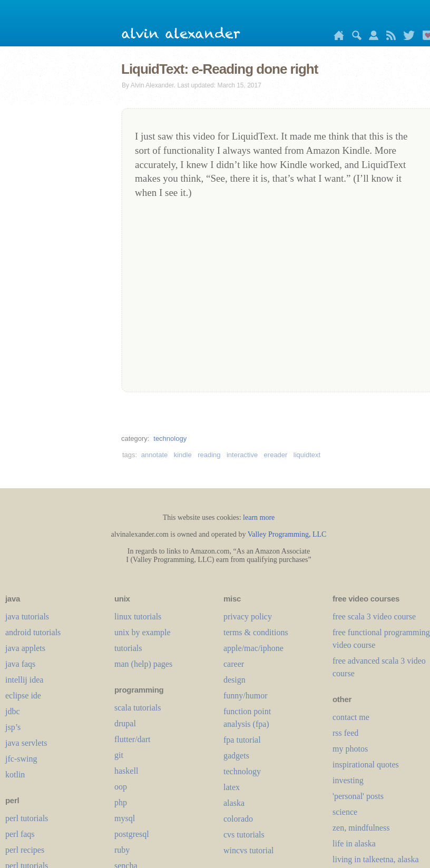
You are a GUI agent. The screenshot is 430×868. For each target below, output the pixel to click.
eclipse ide (23, 696)
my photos (350, 749)
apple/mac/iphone (253, 648)
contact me (351, 717)
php (121, 802)
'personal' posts (358, 796)
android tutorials (33, 632)
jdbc (13, 711)
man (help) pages (143, 664)
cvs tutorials (244, 835)
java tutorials (27, 617)
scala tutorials (138, 708)
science (345, 812)
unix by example (143, 632)
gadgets (236, 756)
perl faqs (20, 834)
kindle (183, 455)
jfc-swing (21, 759)
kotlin (15, 775)
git (119, 755)
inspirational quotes (366, 765)
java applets (25, 648)
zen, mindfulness (361, 828)
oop (121, 787)
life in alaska (354, 844)
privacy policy (248, 617)
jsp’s (13, 727)
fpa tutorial (242, 740)
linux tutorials (138, 617)
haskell (126, 771)
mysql (125, 818)
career (234, 664)
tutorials (128, 648)
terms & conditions (256, 632)
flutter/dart (132, 739)
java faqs (20, 664)
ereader (276, 455)
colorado (238, 819)
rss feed (345, 733)
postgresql (132, 834)
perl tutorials (27, 818)
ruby (122, 850)
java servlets (26, 743)
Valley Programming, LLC (287, 534)
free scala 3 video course (374, 617)
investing (348, 780)
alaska (234, 803)
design (234, 680)
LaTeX (232, 787)
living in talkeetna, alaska (376, 859)
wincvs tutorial (249, 850)
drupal (125, 723)
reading (209, 455)
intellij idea (24, 680)
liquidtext (307, 455)
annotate (155, 455)
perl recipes (25, 850)
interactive (242, 455)
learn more (259, 517)
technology (170, 438)
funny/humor (246, 696)
